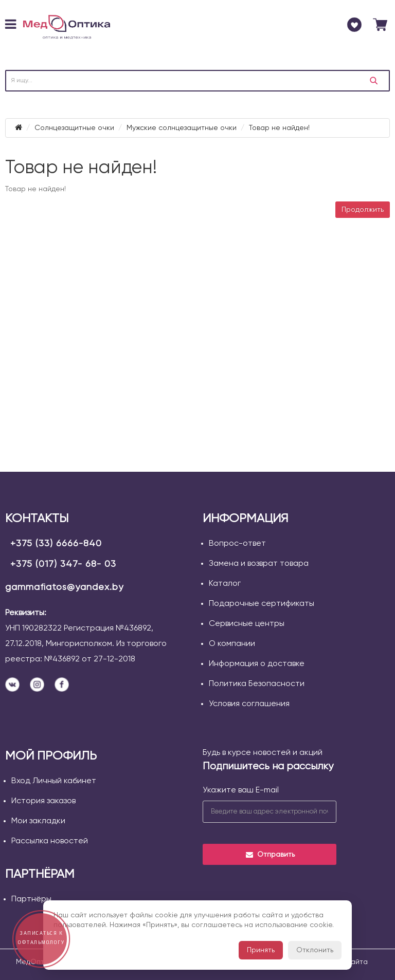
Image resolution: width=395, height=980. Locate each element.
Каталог (225, 584)
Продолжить (363, 210)
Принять (261, 950)
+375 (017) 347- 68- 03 (63, 564)
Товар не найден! (279, 128)
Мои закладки (38, 821)
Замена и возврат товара (259, 564)
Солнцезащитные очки (74, 128)
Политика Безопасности (257, 684)
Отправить (270, 855)
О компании (232, 644)
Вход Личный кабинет (54, 781)
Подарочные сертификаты (262, 604)
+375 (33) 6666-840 (56, 544)
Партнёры (31, 899)
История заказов (43, 801)
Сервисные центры (247, 624)
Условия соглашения (249, 704)
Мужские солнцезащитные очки (182, 128)
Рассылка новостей (50, 841)
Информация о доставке (257, 664)
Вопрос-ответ (237, 544)
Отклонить (315, 950)
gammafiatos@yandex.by (64, 587)
